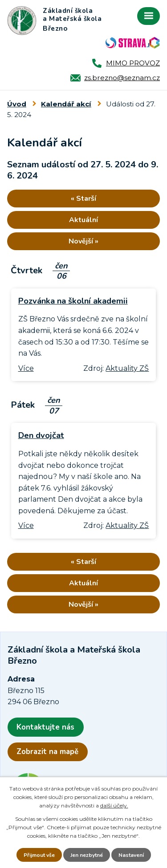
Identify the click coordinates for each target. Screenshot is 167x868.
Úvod (17, 104)
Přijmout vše (39, 855)
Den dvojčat (41, 435)
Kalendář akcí (66, 104)
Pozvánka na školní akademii (73, 301)
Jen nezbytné (87, 855)
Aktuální (83, 220)
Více (26, 368)
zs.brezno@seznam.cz (122, 78)
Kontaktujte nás (45, 727)
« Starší (83, 199)
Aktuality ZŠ (127, 368)
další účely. (114, 805)
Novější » (83, 241)
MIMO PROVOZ (133, 63)
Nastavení (131, 855)
